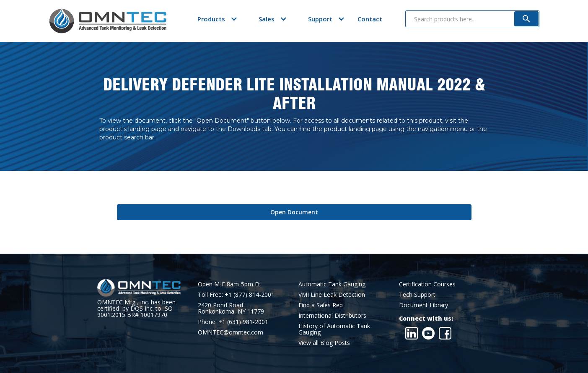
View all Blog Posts (324, 343)
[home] (108, 21)
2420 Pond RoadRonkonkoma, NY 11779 (231, 308)
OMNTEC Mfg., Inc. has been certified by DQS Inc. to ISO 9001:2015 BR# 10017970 (136, 308)
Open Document (294, 212)
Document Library (424, 305)
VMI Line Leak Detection (332, 295)
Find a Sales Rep (321, 305)
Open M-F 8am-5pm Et (229, 284)
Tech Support (417, 295)
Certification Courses (427, 284)
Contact (370, 19)
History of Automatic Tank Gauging (334, 329)
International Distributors (332, 315)
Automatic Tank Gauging (332, 284)
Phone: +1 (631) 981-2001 (233, 322)
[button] (211, 19)
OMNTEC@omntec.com (231, 332)
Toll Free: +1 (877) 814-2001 (236, 295)
